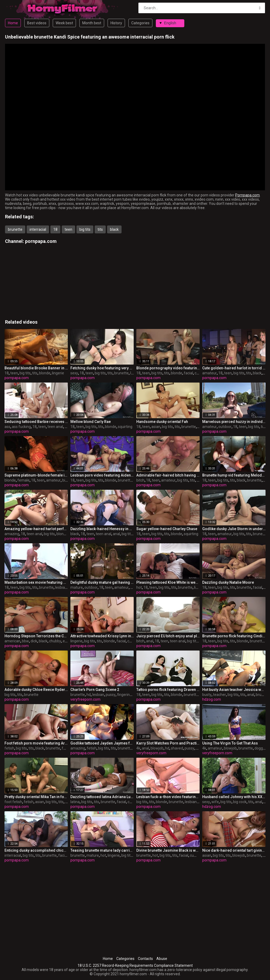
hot (139, 587)
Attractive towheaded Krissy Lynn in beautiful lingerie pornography (102, 636)
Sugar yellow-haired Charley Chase (167, 529)
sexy (74, 373)
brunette (15, 229)
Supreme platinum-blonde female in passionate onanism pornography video (36, 475)
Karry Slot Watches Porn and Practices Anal (168, 743)
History (116, 23)
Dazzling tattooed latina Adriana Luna (102, 797)
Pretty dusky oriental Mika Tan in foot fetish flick (36, 797)
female (23, 480)
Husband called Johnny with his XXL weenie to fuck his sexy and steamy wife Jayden (234, 797)
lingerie (58, 373)
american (12, 641)
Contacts (145, 959)
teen (68, 229)
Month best (92, 23)
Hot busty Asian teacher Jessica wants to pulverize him (234, 690)
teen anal (55, 427)
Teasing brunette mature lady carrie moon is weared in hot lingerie (102, 850)
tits (100, 229)
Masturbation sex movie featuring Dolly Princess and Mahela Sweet (36, 582)
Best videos (37, 23)
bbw (25, 641)
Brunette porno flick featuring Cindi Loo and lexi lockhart (234, 636)
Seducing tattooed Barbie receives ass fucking (36, 422)
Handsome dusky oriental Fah (162, 422)
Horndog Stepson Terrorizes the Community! (36, 636)
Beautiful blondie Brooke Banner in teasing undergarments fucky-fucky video (36, 368)
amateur (209, 373)
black (114, 229)
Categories (140, 23)
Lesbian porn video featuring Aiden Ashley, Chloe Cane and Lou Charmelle (102, 475)
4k (138, 748)
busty (207, 695)
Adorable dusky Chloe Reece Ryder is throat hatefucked (36, 690)
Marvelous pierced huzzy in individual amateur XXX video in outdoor (234, 422)
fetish (9, 748)
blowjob (157, 748)
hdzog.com (212, 699)
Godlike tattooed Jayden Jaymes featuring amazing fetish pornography (102, 743)
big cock (240, 802)
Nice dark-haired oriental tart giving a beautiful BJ (234, 850)
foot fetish (13, 802)
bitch (140, 480)
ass (7, 427)
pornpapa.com (41, 241)
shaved (177, 748)
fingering (124, 695)
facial (188, 373)
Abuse (162, 959)
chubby (55, 641)
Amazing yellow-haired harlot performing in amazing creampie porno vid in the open (36, 529)
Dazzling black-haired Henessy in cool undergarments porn (102, 529)
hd (89, 695)
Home (13, 23)
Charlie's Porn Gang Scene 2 (95, 690)
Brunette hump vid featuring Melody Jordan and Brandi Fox (234, 475)
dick (34, 641)
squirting (125, 427)
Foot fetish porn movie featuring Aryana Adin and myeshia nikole (36, 743)
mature (77, 587)
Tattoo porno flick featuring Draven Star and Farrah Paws (168, 690)
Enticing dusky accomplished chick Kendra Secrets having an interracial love (36, 850)
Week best (64, 23)
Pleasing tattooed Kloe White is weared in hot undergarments (168, 582)
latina (75, 802)
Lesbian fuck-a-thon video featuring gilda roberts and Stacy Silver (168, 797)
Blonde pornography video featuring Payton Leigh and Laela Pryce (168, 368)
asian (156, 427)
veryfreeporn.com (85, 699)
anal (116, 534)
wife (215, 802)
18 (55, 229)
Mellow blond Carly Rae (91, 422)
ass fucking (21, 427)
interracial (38, 229)
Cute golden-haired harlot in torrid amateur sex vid (234, 368)
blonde (45, 373)
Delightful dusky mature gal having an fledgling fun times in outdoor (102, 582)
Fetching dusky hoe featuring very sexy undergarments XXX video (102, 368)
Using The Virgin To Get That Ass (230, 743)
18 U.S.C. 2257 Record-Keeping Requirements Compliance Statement (135, 965)
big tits (85, 229)
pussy (111, 695)
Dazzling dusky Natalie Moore (228, 582)
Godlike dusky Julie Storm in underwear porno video (234, 529)
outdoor (225, 427)
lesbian (61, 587)
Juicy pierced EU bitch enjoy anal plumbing (168, 636)
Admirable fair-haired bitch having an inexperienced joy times (168, 475)
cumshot (197, 855)
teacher (220, 695)
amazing (12, 534)
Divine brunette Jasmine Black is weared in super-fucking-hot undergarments (168, 850)
